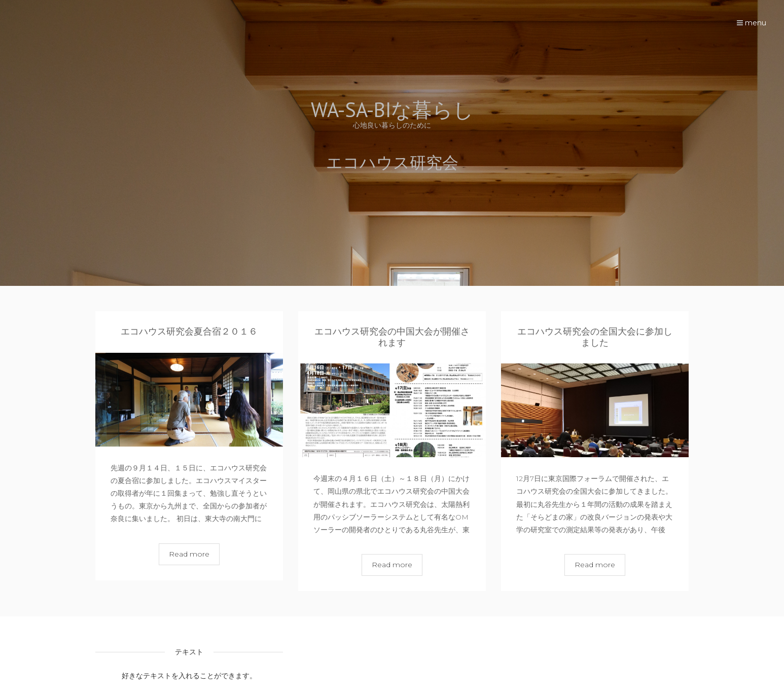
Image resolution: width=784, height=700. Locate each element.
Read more (189, 554)
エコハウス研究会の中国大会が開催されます (392, 337)
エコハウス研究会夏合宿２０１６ (189, 331)
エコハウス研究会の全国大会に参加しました (595, 337)
